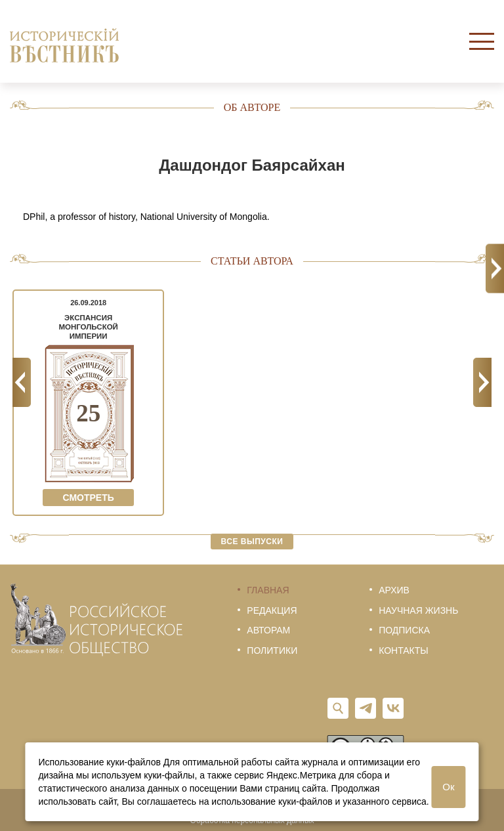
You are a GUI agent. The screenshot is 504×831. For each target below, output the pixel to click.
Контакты (404, 650)
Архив (394, 590)
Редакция (272, 610)
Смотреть (88, 498)
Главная (268, 590)
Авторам (268, 630)
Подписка (404, 630)
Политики (272, 650)
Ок (448, 787)
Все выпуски (252, 542)
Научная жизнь (418, 610)
